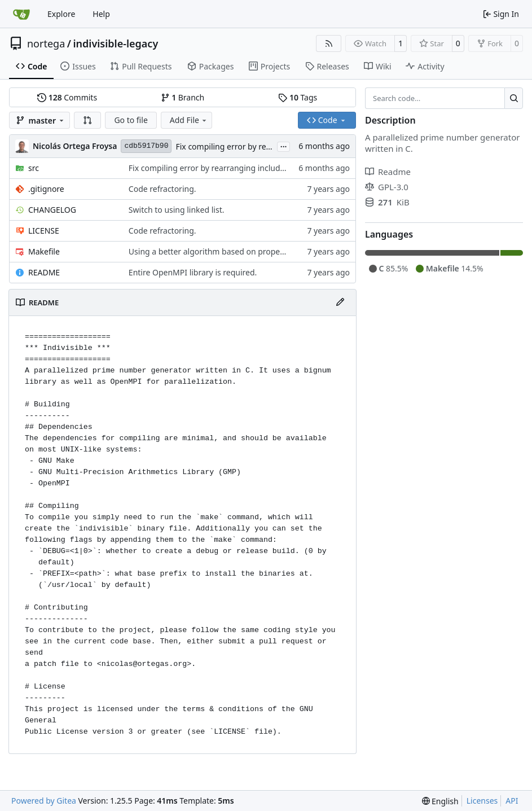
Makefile (44, 251)
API (512, 801)
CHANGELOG (52, 210)
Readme (388, 172)
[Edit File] (340, 303)
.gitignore (46, 189)
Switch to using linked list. (177, 210)
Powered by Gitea (44, 801)
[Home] (21, 14)
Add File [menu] (189, 120)
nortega (46, 43)
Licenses (482, 801)
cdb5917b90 (146, 146)
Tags (298, 97)
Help (101, 14)
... (284, 146)
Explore (61, 14)
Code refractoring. (162, 189)
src (34, 168)
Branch (183, 97)
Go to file (131, 120)
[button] (87, 120)
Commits (67, 97)
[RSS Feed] (329, 43)
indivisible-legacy (115, 43)
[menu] (440, 801)
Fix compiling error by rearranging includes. (256, 146)
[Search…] (514, 98)
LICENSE (44, 231)
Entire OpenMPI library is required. (193, 272)
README (44, 272)
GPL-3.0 (387, 187)
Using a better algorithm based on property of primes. (229, 251)
